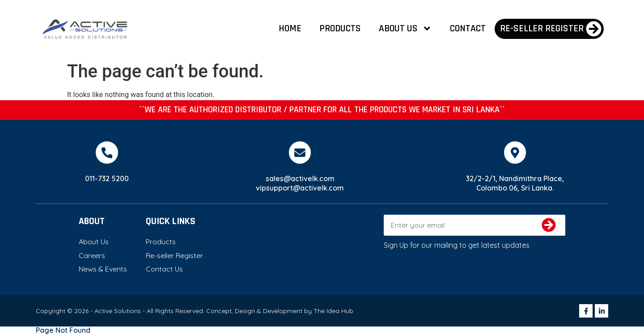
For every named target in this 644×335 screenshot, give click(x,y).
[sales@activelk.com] (300, 153)
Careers (92, 255)
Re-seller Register (174, 255)
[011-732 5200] (107, 153)
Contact (468, 28)
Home (290, 28)
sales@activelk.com (300, 178)
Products (340, 28)
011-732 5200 (107, 178)
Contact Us (164, 269)
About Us (405, 29)
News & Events (103, 269)
